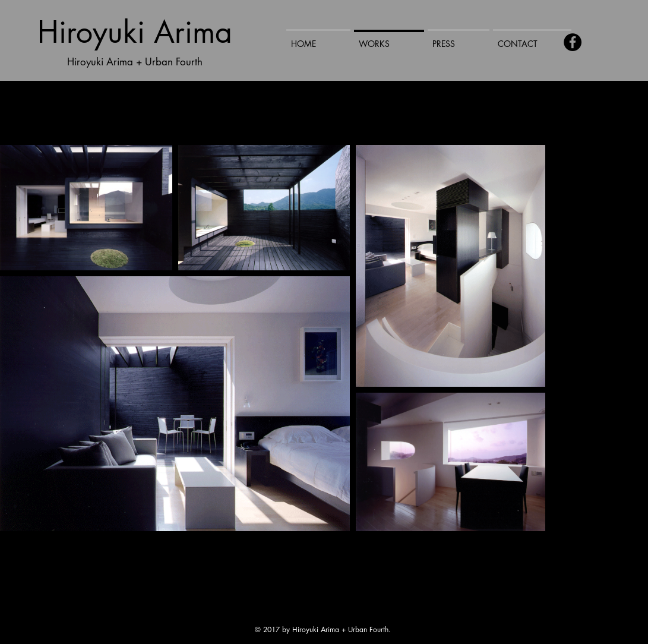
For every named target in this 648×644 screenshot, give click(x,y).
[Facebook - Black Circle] (573, 42)
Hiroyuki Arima (135, 32)
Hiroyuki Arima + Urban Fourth (135, 62)
